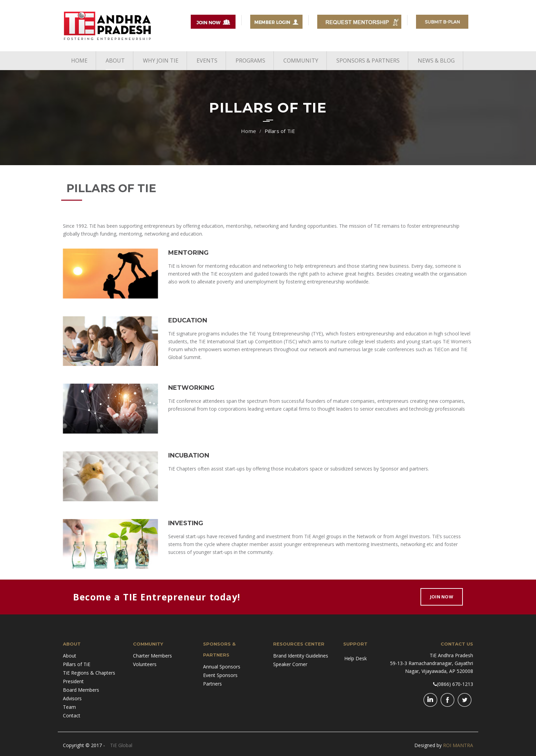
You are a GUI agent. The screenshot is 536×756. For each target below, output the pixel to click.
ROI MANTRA (458, 745)
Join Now (442, 597)
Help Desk (356, 658)
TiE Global (121, 745)
